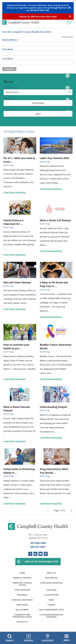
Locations (51, 590)
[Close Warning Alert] (70, 8)
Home (22, 573)
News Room (22, 605)
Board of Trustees (22, 578)
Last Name (8, 59)
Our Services (51, 578)
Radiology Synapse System (22, 584)
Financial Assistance (22, 600)
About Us (51, 573)
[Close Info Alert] (70, 17)
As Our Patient (51, 595)
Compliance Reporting (51, 583)
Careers (51, 605)
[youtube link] (41, 554)
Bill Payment (22, 610)
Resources (22, 595)
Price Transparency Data (51, 610)
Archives (8, 109)
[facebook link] (30, 554)
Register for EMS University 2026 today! (38, 17)
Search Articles (11, 87)
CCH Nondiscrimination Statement (51, 616)
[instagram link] (46, 554)
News (51, 600)
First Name (8, 49)
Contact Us (22, 622)
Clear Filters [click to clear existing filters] (65, 120)
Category (8, 98)
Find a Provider (22, 590)
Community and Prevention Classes (22, 616)
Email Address (10, 40)
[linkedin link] (35, 554)
